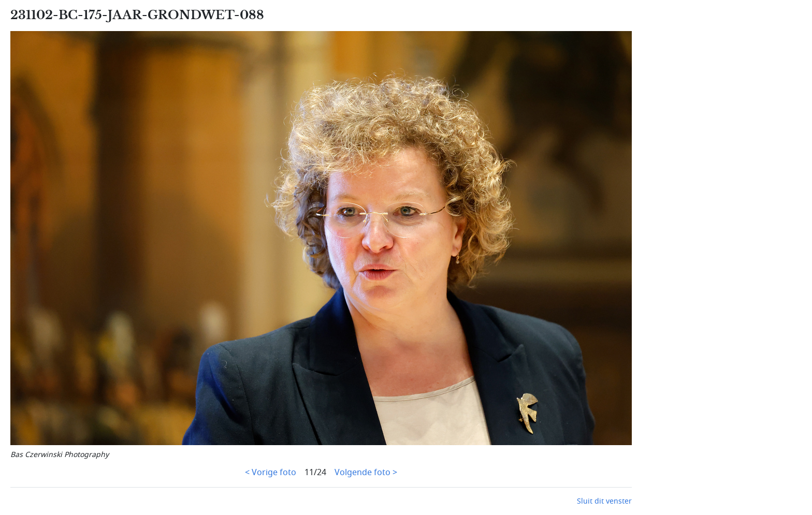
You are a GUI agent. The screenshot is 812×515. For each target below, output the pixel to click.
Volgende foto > (366, 473)
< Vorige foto (271, 473)
